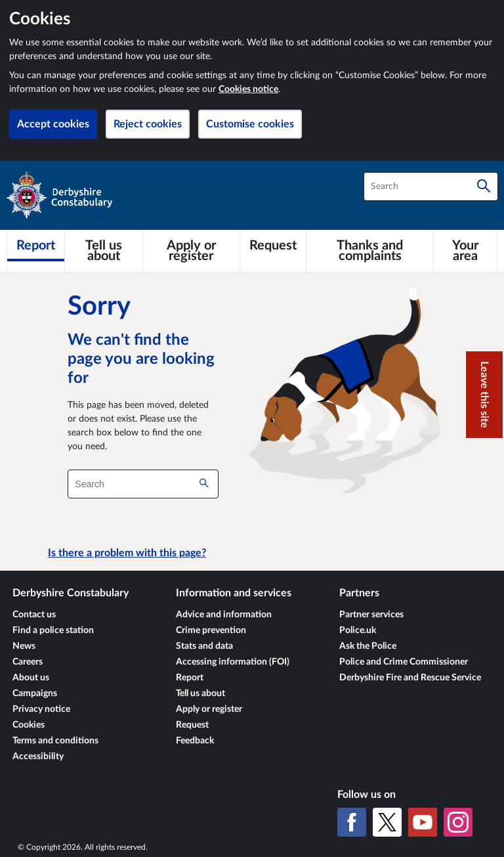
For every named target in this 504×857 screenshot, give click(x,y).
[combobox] (431, 187)
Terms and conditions (55, 741)
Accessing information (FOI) (233, 662)
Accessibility (38, 757)
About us (31, 678)
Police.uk (358, 630)
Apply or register (209, 709)
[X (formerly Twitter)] (387, 822)
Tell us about (200, 693)
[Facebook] (352, 822)
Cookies (29, 725)
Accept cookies (53, 124)
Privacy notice (41, 709)
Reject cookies (148, 124)
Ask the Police (368, 646)
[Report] (36, 246)
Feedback (195, 741)
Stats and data (204, 646)
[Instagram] (458, 822)
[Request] (273, 246)
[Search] (484, 187)
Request (192, 725)
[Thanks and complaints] (370, 251)
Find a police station (53, 630)
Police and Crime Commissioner (404, 662)
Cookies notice (248, 89)
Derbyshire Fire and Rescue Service (410, 678)
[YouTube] (423, 822)
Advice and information (224, 615)
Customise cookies (250, 124)
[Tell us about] (104, 251)
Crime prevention (211, 630)
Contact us (34, 615)
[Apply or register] (192, 251)
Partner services (371, 615)
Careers (28, 662)
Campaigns (35, 693)
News (24, 646)
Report (190, 678)
